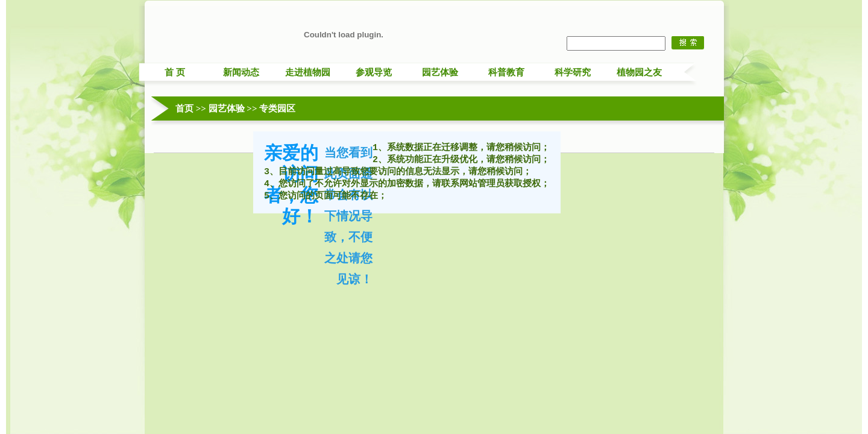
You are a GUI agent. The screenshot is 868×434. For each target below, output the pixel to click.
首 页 (175, 72)
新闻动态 (241, 72)
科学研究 (573, 72)
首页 (184, 108)
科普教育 (506, 72)
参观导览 (374, 72)
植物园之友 (639, 72)
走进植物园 (308, 72)
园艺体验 (440, 72)
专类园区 (277, 108)
